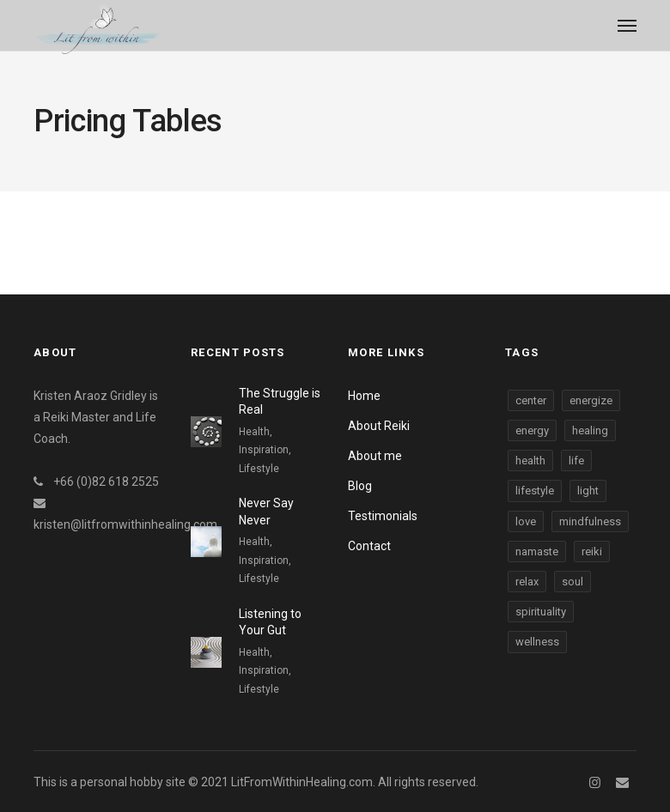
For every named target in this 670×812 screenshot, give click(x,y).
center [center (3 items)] (531, 400)
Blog (360, 486)
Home (364, 396)
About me (375, 456)
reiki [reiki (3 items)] (592, 551)
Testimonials (383, 516)
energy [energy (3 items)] (532, 430)
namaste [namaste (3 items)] (537, 551)
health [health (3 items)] (530, 461)
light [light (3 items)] (588, 491)
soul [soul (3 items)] (573, 582)
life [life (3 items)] (576, 461)
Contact (369, 546)
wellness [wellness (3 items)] (537, 642)
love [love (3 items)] (526, 521)
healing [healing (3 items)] (590, 430)
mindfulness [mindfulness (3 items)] (590, 521)
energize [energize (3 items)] (591, 400)
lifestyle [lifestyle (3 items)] (535, 491)
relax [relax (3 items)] (527, 582)
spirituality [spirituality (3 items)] (541, 612)
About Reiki (379, 426)
